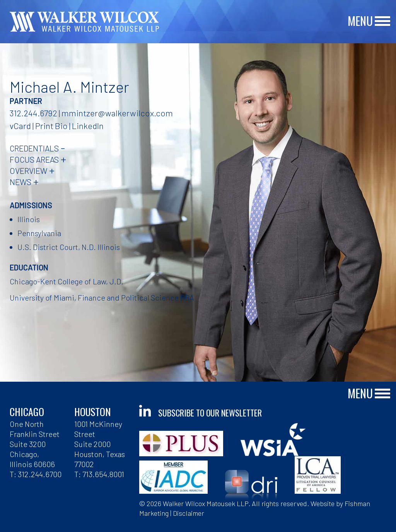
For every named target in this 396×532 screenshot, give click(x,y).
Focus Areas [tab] (34, 159)
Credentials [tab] (34, 148)
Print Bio (51, 126)
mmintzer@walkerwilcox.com (117, 113)
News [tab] (20, 182)
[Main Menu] (382, 21)
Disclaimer (189, 513)
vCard (20, 126)
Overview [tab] (28, 171)
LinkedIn (88, 126)
